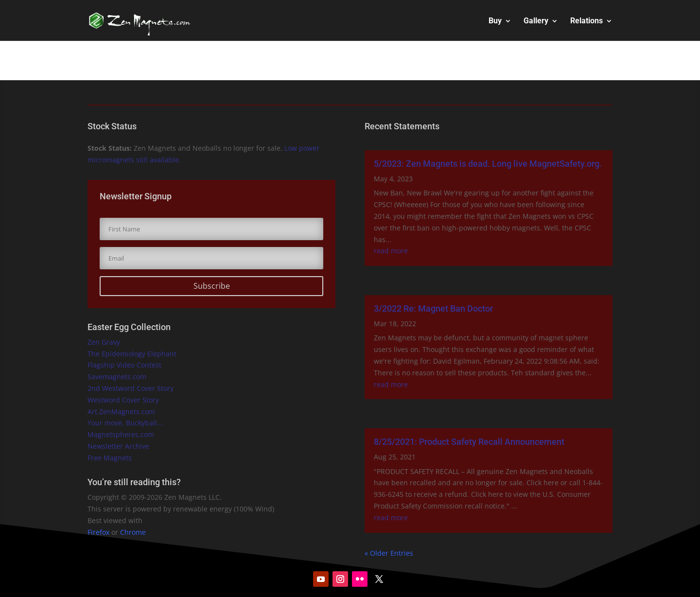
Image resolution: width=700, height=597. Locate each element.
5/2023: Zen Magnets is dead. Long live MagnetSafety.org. (488, 164)
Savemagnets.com (117, 377)
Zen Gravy (104, 342)
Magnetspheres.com (121, 434)
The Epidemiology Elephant (132, 354)
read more (391, 251)
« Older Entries (389, 553)
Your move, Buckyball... (125, 423)
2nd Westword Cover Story (131, 388)
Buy (495, 21)
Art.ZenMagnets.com (121, 412)
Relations (586, 21)
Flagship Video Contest (124, 365)
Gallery (536, 21)
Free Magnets (110, 458)
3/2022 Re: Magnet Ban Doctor (433, 308)
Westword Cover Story (123, 400)
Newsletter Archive (118, 446)
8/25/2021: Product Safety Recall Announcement (469, 442)
